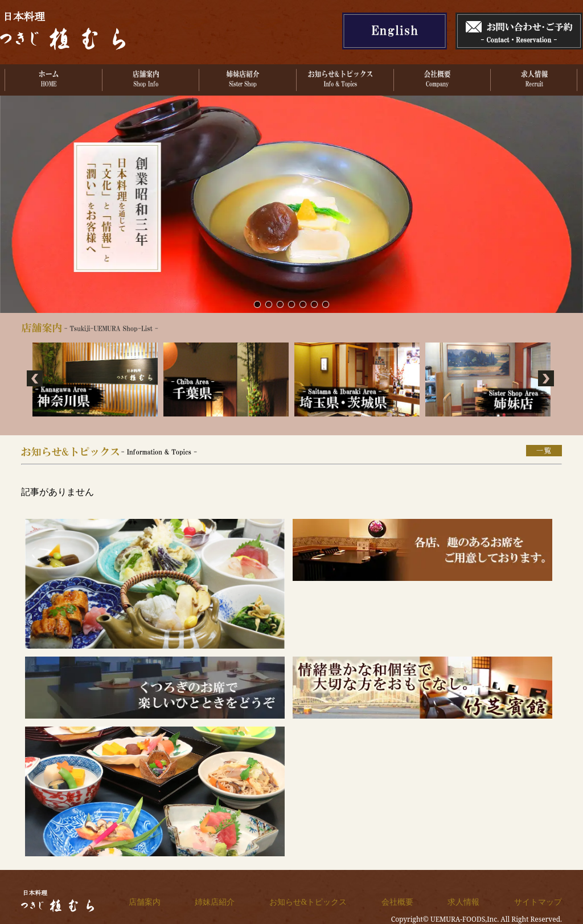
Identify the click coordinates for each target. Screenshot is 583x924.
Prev (36, 379)
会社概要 (397, 902)
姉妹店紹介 (215, 902)
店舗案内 (145, 902)
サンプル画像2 (269, 304)
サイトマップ (538, 902)
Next (547, 379)
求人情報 (463, 902)
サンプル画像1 (257, 304)
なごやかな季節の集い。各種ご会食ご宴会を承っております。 (326, 304)
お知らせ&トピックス (308, 902)
